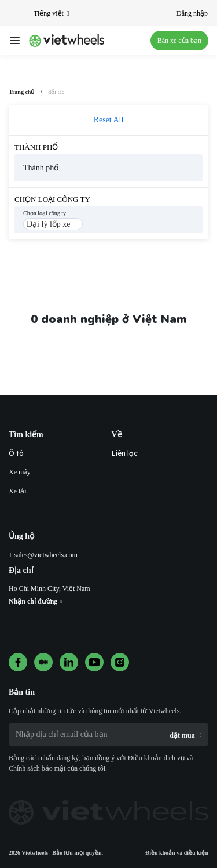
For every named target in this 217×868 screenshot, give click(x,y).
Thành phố (36, 147)
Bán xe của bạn (179, 41)
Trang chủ (21, 92)
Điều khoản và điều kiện (177, 853)
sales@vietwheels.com (45, 555)
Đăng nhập (192, 13)
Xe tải (18, 491)
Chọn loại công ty (52, 199)
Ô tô (16, 453)
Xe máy (20, 472)
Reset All (109, 120)
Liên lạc (125, 453)
